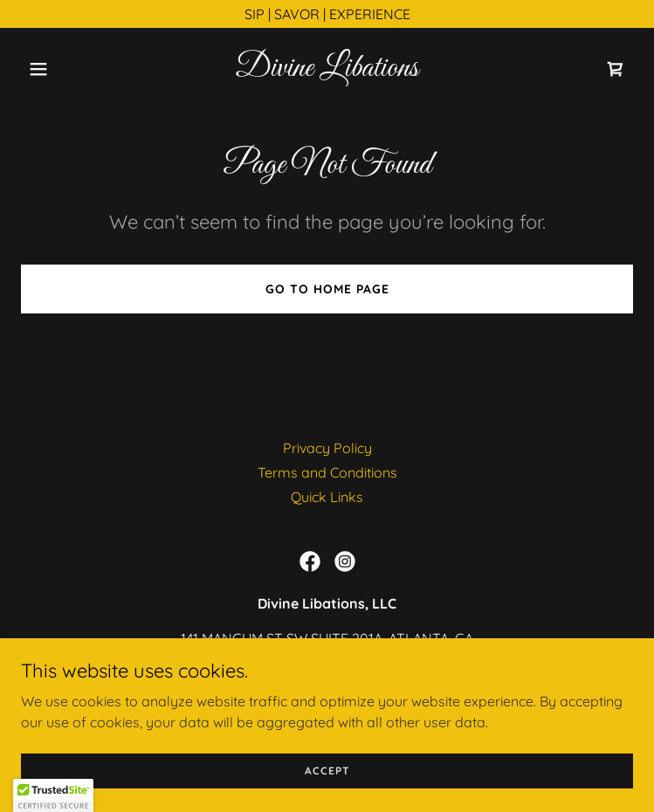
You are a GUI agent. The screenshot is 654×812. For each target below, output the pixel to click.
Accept (327, 771)
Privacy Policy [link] (327, 448)
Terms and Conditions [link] (327, 472)
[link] (327, 71)
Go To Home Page (327, 289)
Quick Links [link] (327, 497)
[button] (67, 69)
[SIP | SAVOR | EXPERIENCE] (327, 14)
